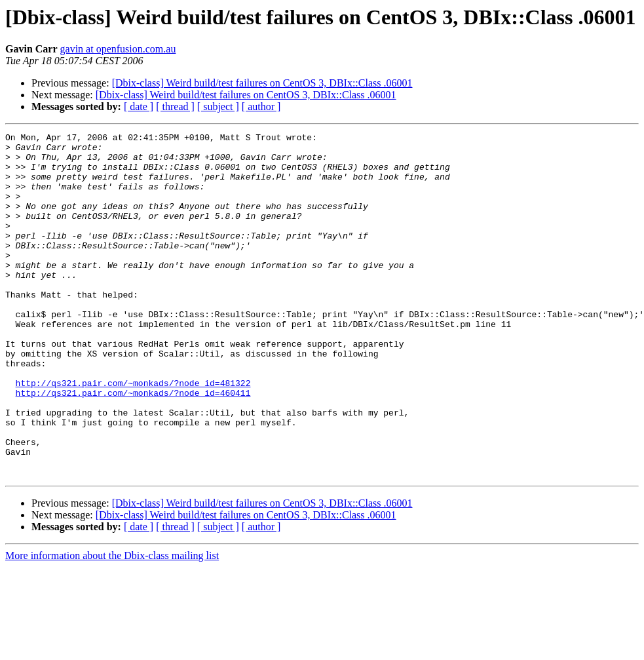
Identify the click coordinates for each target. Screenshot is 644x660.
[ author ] (261, 107)
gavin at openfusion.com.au (118, 49)
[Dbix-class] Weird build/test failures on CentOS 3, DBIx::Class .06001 (262, 83)
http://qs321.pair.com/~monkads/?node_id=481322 (133, 434)
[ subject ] (218, 107)
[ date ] (139, 107)
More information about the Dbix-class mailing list (112, 624)
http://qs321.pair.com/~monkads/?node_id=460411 (133, 446)
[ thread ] (175, 107)
